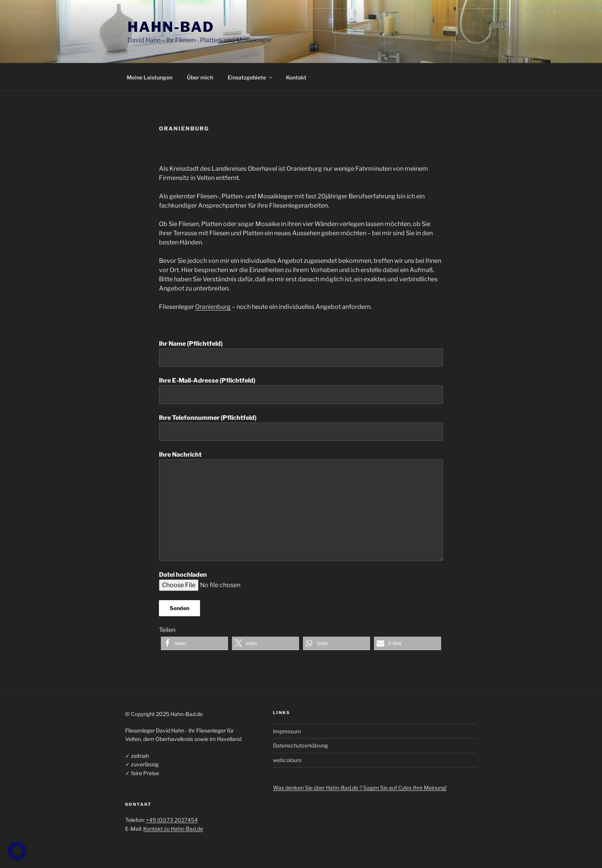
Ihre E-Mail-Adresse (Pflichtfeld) (301, 390)
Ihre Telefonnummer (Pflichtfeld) (301, 427)
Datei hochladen (231, 580)
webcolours (287, 760)
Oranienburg (213, 307)
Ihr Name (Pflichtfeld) (301, 353)
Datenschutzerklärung (300, 745)
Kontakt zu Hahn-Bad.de (173, 829)
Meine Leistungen (150, 77)
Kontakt (296, 77)
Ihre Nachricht (301, 506)
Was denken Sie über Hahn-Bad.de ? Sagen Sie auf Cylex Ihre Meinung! (360, 788)
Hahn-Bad (171, 27)
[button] (194, 643)
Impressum (287, 731)
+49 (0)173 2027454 (172, 820)
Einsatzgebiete (251, 77)
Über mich (200, 77)
